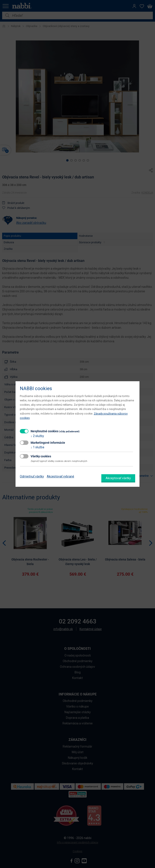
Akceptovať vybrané (60, 476)
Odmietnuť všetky (32, 476)
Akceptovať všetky (118, 478)
